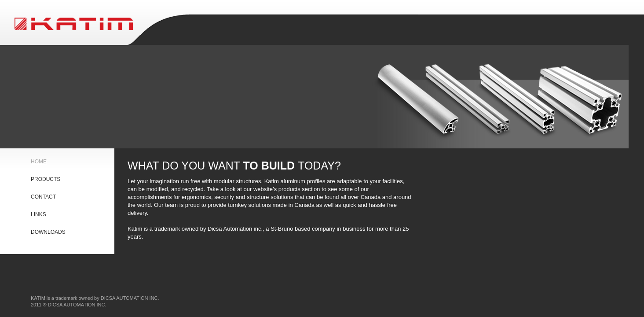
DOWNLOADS (48, 232)
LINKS (38, 214)
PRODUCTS (46, 179)
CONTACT (43, 197)
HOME (39, 162)
